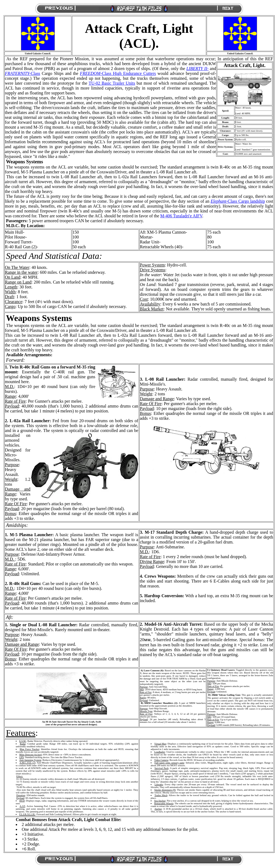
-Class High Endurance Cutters (118, 73)
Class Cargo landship (238, 201)
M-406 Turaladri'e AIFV (181, 216)
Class (23, 73)
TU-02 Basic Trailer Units (112, 83)
